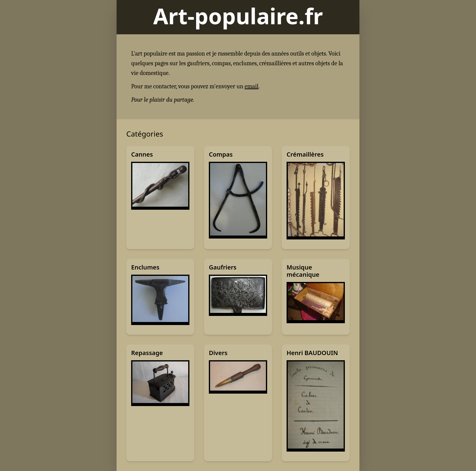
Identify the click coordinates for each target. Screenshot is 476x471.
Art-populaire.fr (238, 16)
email (252, 86)
